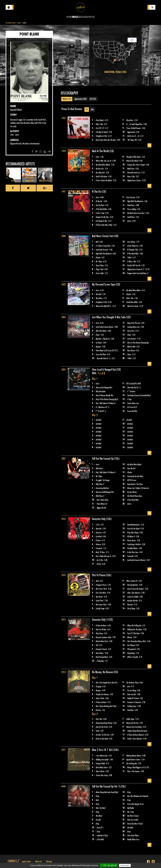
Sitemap (49, 861)
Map (87, 17)
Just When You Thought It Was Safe (109, 317)
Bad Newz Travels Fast (103, 236)
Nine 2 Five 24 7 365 (103, 750)
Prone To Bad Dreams (72, 109)
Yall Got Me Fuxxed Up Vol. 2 (106, 786)
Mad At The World (101, 151)
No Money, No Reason (103, 672)
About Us (39, 861)
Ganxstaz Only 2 (100, 620)
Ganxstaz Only (99, 519)
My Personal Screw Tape (104, 284)
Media (82, 17)
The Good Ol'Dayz (11, 23)
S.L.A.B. (102, 373)
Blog (92, 17)
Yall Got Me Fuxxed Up (103, 459)
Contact (12, 861)
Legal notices (26, 861)
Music (75, 17)
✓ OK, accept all (109, 865)
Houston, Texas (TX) (115, 72)
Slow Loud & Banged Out (104, 370)
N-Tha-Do (97, 192)
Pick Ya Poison (99, 575)
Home (69, 17)
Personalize (125, 865)
